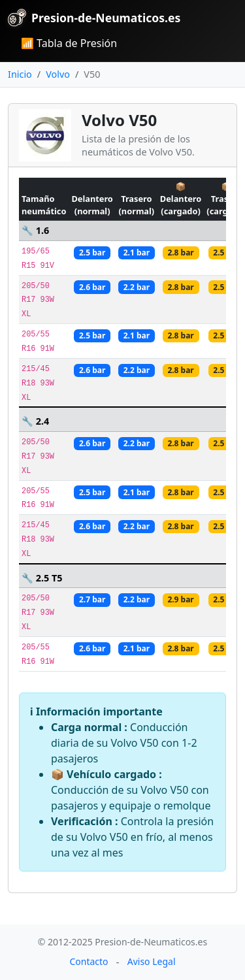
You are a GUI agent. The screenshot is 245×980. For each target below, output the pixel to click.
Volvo (58, 74)
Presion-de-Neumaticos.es (94, 18)
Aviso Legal (152, 961)
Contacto (89, 961)
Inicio (20, 74)
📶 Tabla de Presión (69, 43)
